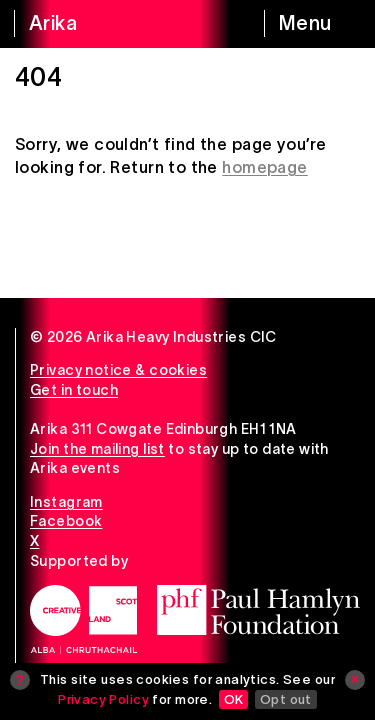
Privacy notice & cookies (118, 370)
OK (234, 699)
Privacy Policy (103, 699)
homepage (264, 167)
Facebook (66, 521)
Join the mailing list (97, 449)
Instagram (66, 502)
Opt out (286, 699)
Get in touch (74, 390)
